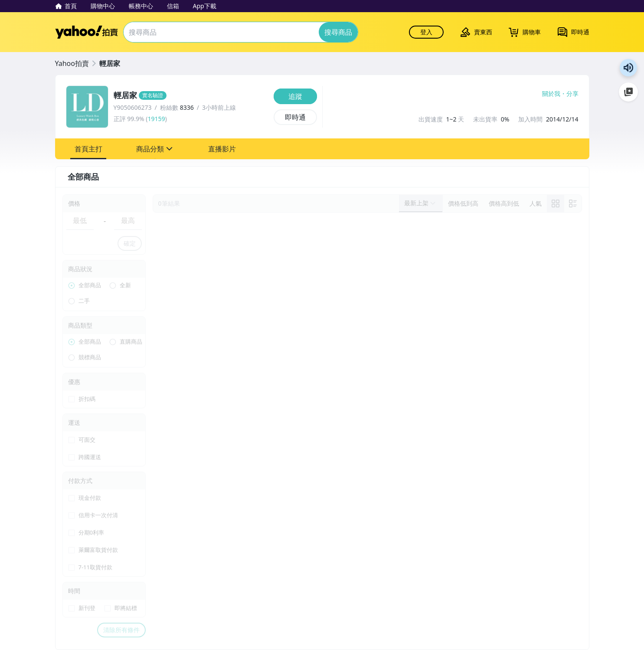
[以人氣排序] (536, 204)
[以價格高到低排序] (504, 204)
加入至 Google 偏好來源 (628, 92)
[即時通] (295, 117)
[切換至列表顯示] (573, 204)
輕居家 (110, 63)
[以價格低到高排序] (463, 204)
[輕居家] (191, 95)
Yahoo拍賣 (87, 32)
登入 (426, 32)
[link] (556, 204)
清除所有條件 (121, 630)
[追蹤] (295, 96)
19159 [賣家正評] (156, 119)
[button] (88, 149)
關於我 (551, 94)
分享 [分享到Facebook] (572, 94)
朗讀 (628, 68)
